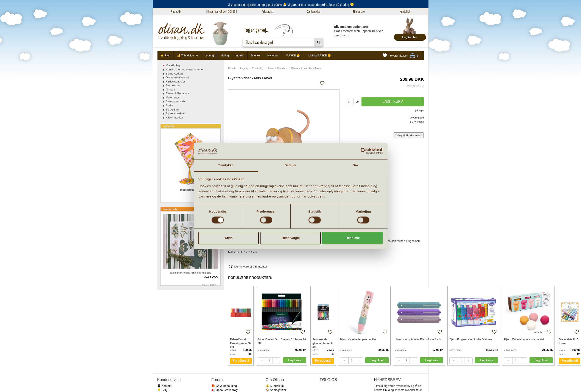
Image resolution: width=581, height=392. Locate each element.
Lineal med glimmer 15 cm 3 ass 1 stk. (418, 339)
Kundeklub (405, 12)
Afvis (229, 238)
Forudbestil (241, 361)
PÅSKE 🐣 (293, 55)
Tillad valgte (290, 238)
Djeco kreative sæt (178, 77)
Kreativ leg (258, 68)
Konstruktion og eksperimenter (185, 69)
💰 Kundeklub (275, 386)
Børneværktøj (174, 74)
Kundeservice (313, 12)
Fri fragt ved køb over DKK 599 (222, 12)
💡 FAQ (162, 390)
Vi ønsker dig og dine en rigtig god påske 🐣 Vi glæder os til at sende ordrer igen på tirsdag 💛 (290, 5)
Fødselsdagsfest (176, 82)
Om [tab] (355, 165)
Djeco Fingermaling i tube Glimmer (471, 339)
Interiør (240, 55)
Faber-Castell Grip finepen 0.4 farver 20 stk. (282, 341)
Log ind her (410, 37)
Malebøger (173, 97)
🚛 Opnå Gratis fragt (225, 390)
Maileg (225, 55)
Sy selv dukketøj (176, 113)
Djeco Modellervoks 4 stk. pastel (524, 339)
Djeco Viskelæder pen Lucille (358, 339)
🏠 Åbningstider (276, 390)
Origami (171, 89)
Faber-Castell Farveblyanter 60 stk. (240, 343)
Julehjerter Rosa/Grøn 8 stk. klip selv (191, 273)
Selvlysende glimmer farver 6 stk (322, 343)
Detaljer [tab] (291, 165)
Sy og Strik (173, 110)
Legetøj (209, 55)
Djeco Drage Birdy (191, 190)
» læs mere (264, 350)
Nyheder (273, 55)
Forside (232, 68)
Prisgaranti (268, 12)
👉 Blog (166, 55)
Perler (170, 105)
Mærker (256, 55)
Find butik (176, 12)
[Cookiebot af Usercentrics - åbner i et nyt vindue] (364, 151)
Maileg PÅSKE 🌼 (320, 55)
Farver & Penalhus (277, 68)
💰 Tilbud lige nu (187, 55)
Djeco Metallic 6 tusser (569, 341)
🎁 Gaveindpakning (224, 386)
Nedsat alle (171, 209)
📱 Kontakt (164, 386)
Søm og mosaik (176, 101)
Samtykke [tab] (226, 165)
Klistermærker (175, 117)
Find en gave (359, 12)
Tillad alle (352, 238)
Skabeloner (173, 85)
